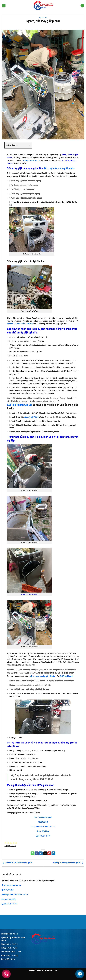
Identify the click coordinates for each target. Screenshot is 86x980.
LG (15, 324)
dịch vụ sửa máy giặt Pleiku (43, 676)
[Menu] (4, 6)
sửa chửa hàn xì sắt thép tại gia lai (17, 863)
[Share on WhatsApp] (32, 853)
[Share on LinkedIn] (53, 853)
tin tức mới (43, 18)
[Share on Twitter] (41, 853)
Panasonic (21, 324)
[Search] (82, 6)
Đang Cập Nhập (43, 831)
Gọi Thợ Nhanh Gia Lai (31, 160)
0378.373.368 (43, 822)
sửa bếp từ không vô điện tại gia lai (69, 863)
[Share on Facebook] (37, 853)
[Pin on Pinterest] (49, 853)
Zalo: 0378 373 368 (43, 836)
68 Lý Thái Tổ (12, 944)
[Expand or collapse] (30, 145)
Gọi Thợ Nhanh (66, 676)
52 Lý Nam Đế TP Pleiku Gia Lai (43, 827)
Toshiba (10, 324)
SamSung (29, 324)
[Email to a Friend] (45, 853)
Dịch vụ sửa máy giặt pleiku (60, 168)
